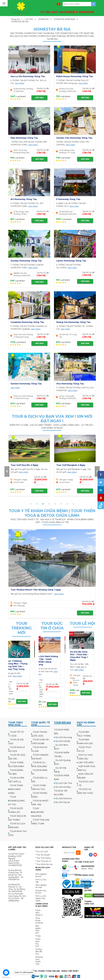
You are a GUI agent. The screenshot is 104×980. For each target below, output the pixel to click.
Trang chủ (15, 19)
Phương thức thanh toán (39, 960)
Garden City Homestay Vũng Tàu (74, 138)
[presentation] (7, 471)
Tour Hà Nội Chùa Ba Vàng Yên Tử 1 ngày (81, 655)
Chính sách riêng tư (39, 913)
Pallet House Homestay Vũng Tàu (75, 76)
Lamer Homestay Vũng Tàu (71, 261)
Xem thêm (20, 83)
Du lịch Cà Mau (63, 787)
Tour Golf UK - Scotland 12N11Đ (73, 465)
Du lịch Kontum (64, 798)
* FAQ (38, 936)
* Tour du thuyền (43, 855)
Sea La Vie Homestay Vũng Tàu (28, 76)
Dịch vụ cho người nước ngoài (41, 898)
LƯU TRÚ (29, 19)
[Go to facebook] (6, 972)
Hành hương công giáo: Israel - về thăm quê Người (51, 659)
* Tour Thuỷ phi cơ (43, 861)
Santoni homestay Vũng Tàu (26, 384)
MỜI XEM (39, 98)
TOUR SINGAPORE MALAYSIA (38, 812)
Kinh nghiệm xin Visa (41, 886)
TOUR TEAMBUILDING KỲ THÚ (17, 801)
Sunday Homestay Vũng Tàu (26, 261)
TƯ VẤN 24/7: (67, 12)
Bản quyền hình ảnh (38, 929)
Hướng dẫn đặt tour (39, 951)
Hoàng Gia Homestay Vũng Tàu (73, 322)
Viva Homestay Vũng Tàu (70, 384)
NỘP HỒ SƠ (87, 879)
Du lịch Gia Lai (63, 802)
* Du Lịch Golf (42, 852)
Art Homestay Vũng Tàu (24, 199)
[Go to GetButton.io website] (6, 977)
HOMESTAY (43, 19)
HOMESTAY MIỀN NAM (64, 19)
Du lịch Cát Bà (63, 741)
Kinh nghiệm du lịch (41, 875)
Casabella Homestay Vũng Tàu (27, 322)
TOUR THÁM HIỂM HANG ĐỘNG (16, 789)
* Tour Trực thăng (43, 858)
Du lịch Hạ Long (64, 737)
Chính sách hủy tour (38, 943)
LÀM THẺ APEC (86, 763)
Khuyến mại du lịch (41, 892)
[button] (31, 504)
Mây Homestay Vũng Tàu (24, 138)
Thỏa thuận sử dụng (39, 920)
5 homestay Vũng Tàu (68, 199)
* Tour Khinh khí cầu (44, 864)
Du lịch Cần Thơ (64, 783)
